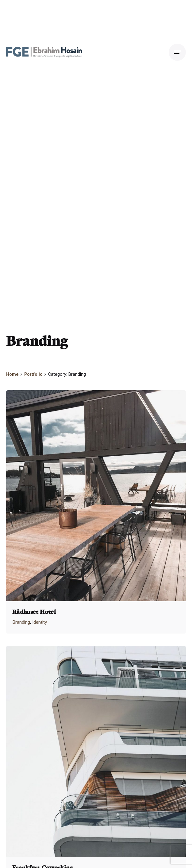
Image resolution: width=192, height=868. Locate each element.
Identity (40, 622)
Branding (21, 622)
